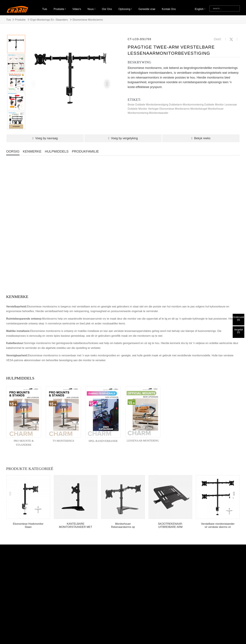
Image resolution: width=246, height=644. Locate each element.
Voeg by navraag (45, 135)
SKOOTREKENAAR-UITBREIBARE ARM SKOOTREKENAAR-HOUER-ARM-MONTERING (170, 523)
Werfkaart (89, 628)
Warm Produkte (71, 628)
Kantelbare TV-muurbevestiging (25, 636)
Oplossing (125, 6)
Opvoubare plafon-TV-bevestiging (26, 632)
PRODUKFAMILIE (85, 149)
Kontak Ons (169, 6)
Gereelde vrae (147, 6)
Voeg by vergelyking (123, 135)
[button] (107, 81)
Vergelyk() (239, 331)
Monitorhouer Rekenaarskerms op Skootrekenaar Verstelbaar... (123, 523)
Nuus (91, 6)
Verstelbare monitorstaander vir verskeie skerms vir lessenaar (218, 523)
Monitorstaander (159, 110)
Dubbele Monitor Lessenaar (221, 102)
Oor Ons (107, 6)
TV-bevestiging (94, 632)
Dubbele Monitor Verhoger (143, 106)
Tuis (45, 6)
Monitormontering (138, 110)
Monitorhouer (216, 106)
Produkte (60, 6)
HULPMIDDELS (57, 149)
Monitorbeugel (199, 106)
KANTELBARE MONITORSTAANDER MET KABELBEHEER (76, 523)
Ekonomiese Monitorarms (88, 17)
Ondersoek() (239, 318)
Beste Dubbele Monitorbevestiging (148, 102)
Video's (77, 6)
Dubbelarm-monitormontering (186, 102)
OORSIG (13, 149)
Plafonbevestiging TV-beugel (82, 636)
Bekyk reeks (201, 135)
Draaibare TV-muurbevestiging (65, 632)
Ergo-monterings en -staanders (49, 17)
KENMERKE (32, 149)
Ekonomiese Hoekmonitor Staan (28, 523)
